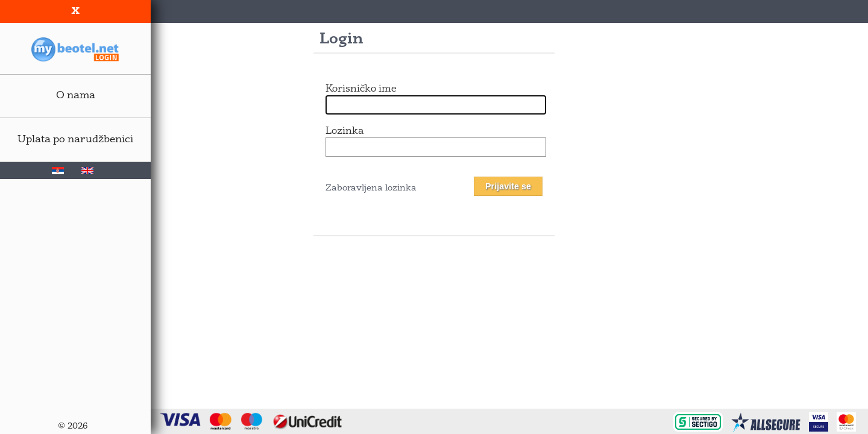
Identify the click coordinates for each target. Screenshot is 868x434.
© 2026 (73, 426)
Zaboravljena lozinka (371, 188)
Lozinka (344, 131)
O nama (76, 96)
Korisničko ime (361, 89)
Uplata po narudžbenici (75, 140)
